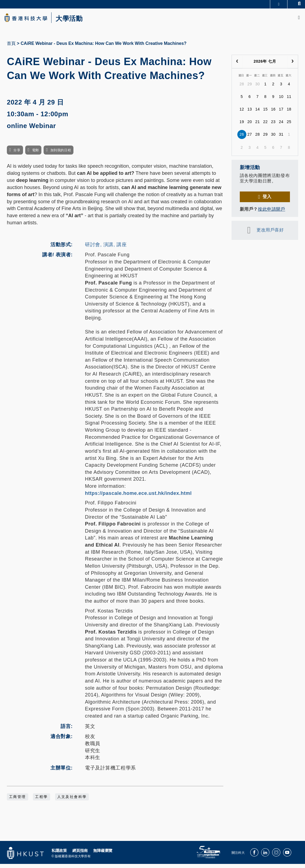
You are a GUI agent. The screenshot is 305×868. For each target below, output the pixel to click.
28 (242, 88)
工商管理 (18, 801)
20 (250, 126)
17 (281, 114)
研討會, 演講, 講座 (106, 249)
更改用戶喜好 (270, 234)
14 (257, 114)
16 (273, 114)
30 (257, 88)
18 (289, 114)
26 (242, 139)
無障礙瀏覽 (103, 855)
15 (265, 114)
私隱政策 (59, 855)
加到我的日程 (61, 155)
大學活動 (82, 21)
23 (273, 126)
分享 (17, 155)
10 (281, 101)
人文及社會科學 (72, 801)
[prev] (237, 66)
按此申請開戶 (271, 213)
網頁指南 (80, 855)
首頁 (11, 47)
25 (289, 126)
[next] (293, 66)
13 (250, 114)
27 (250, 139)
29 (250, 88)
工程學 (41, 801)
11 (289, 101)
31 (281, 139)
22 (265, 126)
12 (242, 114)
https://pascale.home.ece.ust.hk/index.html (138, 497)
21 (257, 126)
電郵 (35, 155)
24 (281, 126)
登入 (267, 201)
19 (242, 126)
